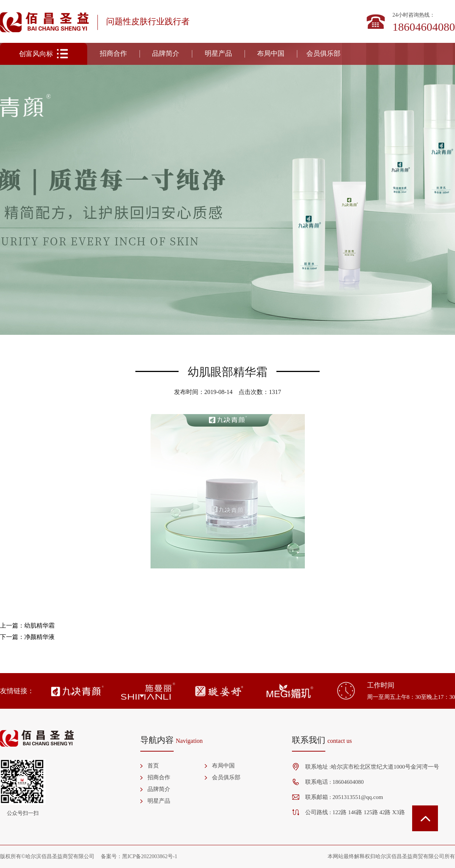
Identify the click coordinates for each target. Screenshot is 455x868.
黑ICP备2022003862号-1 (150, 856)
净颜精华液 (39, 637)
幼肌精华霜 (39, 625)
